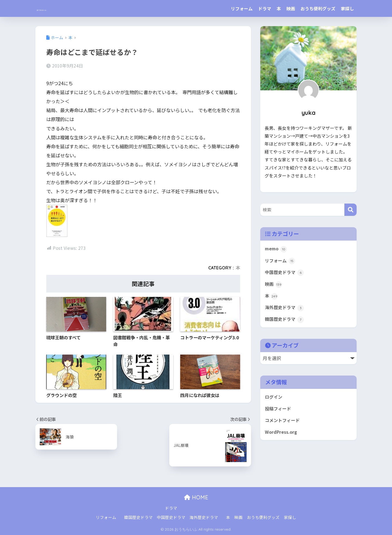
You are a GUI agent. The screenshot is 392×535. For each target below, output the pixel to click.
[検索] (350, 210)
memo (276, 249)
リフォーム (242, 8)
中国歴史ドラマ (285, 273)
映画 (291, 8)
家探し (347, 8)
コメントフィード (283, 424)
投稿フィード (279, 412)
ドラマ (265, 8)
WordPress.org (282, 436)
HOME (196, 497)
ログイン (274, 400)
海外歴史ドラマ (285, 310)
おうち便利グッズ (318, 8)
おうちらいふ (57, 8)
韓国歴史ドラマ (285, 322)
